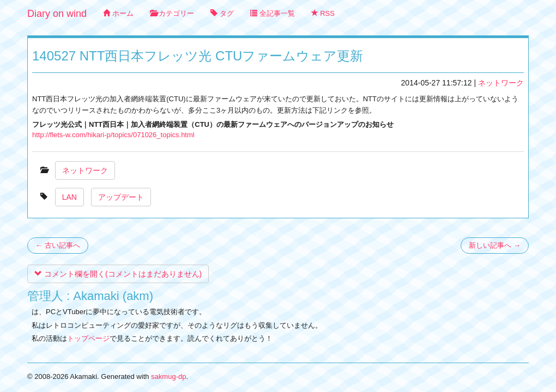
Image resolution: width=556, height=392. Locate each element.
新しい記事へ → (495, 245)
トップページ (88, 338)
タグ (222, 13)
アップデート (121, 197)
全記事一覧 (273, 13)
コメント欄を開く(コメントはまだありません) (118, 274)
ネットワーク (501, 83)
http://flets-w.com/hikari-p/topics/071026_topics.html (113, 135)
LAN (69, 197)
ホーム (118, 13)
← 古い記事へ (58, 245)
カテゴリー (172, 13)
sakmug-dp (168, 376)
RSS (323, 13)
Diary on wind (57, 14)
